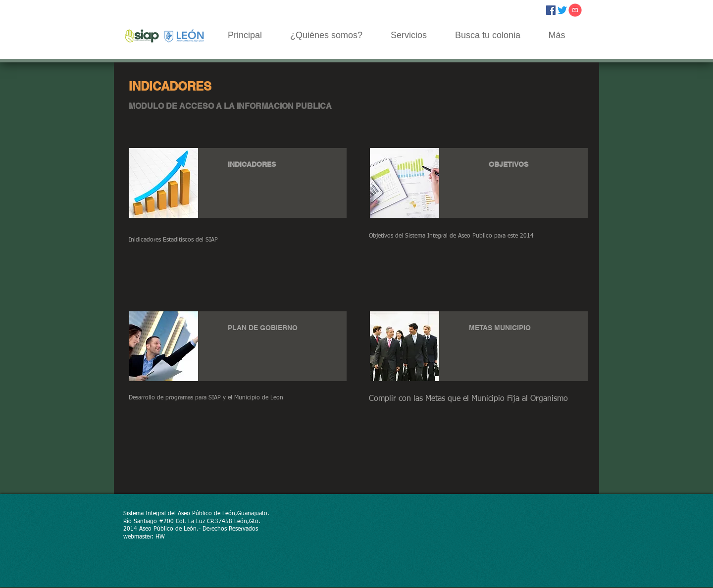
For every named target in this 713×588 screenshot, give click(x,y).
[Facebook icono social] (551, 10)
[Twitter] (562, 10)
